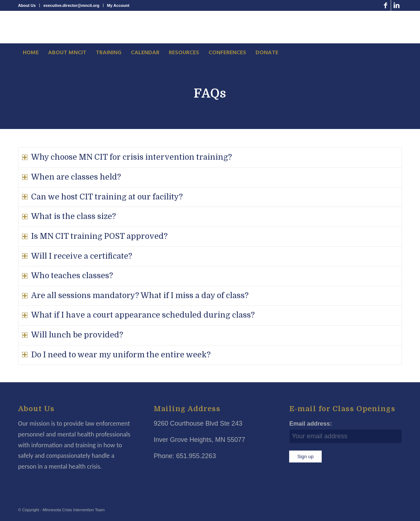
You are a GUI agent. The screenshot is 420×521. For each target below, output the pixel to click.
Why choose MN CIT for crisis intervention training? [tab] (127, 157)
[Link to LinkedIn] (397, 5)
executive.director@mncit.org (71, 5)
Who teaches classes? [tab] (68, 276)
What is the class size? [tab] (69, 216)
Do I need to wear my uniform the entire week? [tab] (116, 355)
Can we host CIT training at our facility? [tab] (102, 197)
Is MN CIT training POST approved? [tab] (95, 236)
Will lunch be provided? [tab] (73, 335)
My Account (118, 5)
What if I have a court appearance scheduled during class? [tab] (138, 315)
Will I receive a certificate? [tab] (77, 256)
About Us (27, 5)
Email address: (310, 424)
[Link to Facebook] (385, 5)
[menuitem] (29, 5)
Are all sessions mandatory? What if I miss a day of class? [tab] (135, 296)
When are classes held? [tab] (72, 177)
